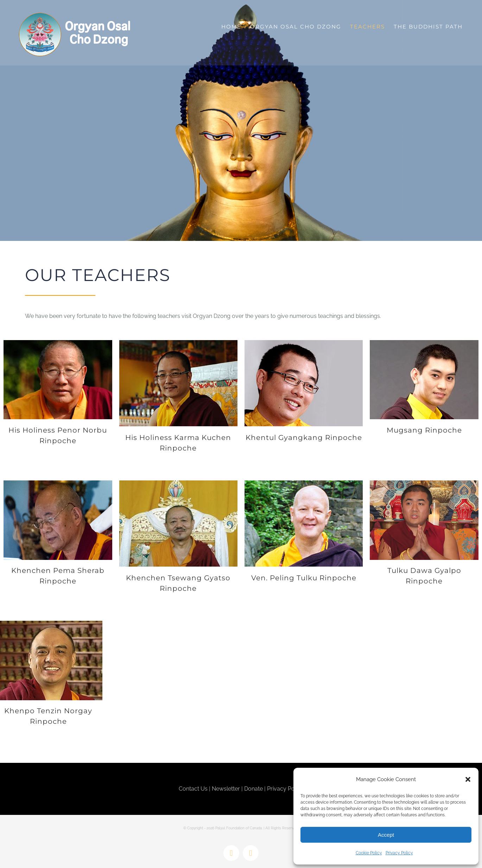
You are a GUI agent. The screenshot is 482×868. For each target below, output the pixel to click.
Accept (386, 835)
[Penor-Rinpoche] (58, 343)
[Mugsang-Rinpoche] (424, 343)
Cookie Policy (369, 853)
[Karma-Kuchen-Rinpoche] (178, 343)
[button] (468, 779)
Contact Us (193, 789)
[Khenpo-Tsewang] (178, 483)
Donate (253, 789)
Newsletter (226, 789)
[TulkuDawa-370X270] (424, 483)
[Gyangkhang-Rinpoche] (304, 343)
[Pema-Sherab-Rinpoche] (58, 483)
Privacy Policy (399, 853)
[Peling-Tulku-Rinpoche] (304, 483)
